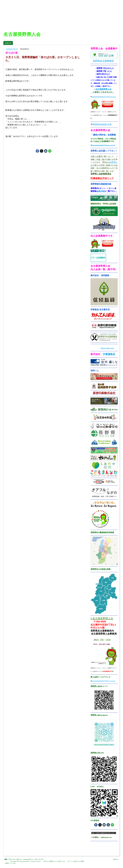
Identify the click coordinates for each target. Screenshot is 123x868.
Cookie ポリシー (29, 859)
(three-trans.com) (107, 348)
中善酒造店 (109, 354)
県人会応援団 (111, 204)
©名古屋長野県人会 (102, 618)
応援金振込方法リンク (102, 178)
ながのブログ (12, 49)
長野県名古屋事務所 (103, 61)
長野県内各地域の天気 (102, 124)
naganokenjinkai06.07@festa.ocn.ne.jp (104, 97)
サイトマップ (39, 859)
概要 (6, 859)
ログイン (116, 859)
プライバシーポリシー (15, 859)
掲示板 (101, 191)
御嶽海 (93, 204)
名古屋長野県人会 (104, 89)
